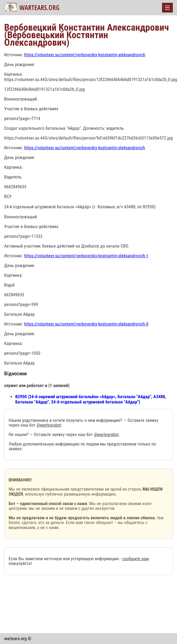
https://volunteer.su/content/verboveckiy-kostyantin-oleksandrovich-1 (86, 256)
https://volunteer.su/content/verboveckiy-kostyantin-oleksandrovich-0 (86, 324)
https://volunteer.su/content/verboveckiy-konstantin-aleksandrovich (85, 55)
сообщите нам (135, 559)
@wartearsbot (49, 425)
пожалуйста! (20, 563)
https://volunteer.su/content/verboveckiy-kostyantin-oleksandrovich (85, 148)
